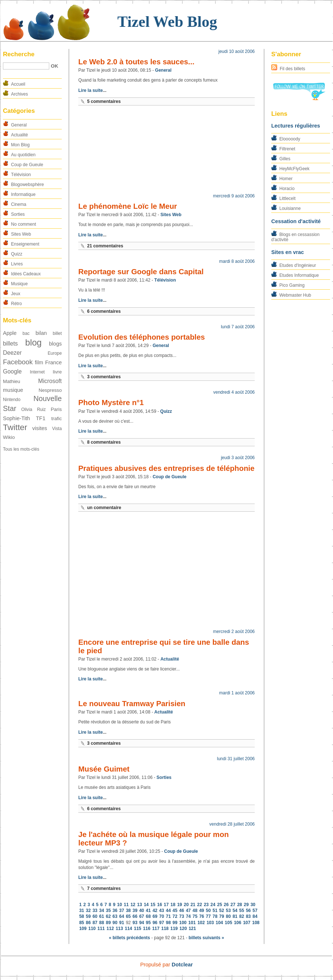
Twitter (15, 427)
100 (183, 923)
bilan (41, 333)
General (19, 125)
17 (166, 905)
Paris (56, 409)
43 (162, 911)
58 (81, 916)
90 (115, 923)
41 (148, 911)
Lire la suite (91, 90)
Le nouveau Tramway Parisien (132, 704)
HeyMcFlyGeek (294, 169)
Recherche (19, 54)
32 (88, 911)
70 (162, 916)
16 (159, 905)
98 (168, 923)
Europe (55, 353)
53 (228, 911)
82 (242, 916)
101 (192, 923)
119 (174, 929)
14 (146, 905)
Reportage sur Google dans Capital (141, 272)
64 (121, 916)
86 (88, 923)
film (39, 362)
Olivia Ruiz (34, 409)
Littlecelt (287, 198)
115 (137, 929)
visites (40, 428)
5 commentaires (104, 101)
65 (128, 916)
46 (182, 911)
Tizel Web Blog (167, 22)
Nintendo (12, 400)
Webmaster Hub (295, 295)
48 (195, 911)
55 (242, 911)
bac (26, 333)
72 (175, 916)
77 (208, 916)
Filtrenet (287, 149)
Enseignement (25, 244)
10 (120, 905)
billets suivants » (206, 938)
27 (233, 905)
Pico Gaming (292, 285)
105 (229, 923)
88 (102, 923)
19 (180, 905)
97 (162, 923)
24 (213, 905)
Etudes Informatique (299, 275)
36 (115, 911)
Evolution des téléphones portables (142, 337)
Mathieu (12, 381)
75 (195, 916)
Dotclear (182, 965)
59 (88, 916)
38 (128, 911)
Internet (37, 372)
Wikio (9, 437)
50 (208, 911)
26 (226, 905)
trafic (56, 419)
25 (220, 905)
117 (156, 929)
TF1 (41, 418)
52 (221, 911)
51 (215, 911)
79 (221, 916)
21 (193, 905)
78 (215, 916)
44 (168, 911)
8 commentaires (104, 442)
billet (57, 333)
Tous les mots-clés (21, 449)
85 (81, 923)
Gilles (285, 159)
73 (182, 916)
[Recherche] (26, 66)
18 (173, 905)
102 (201, 923)
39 (135, 911)
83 (248, 916)
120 (183, 929)
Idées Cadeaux (26, 274)
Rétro (16, 304)
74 (188, 916)
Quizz (17, 254)
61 (102, 916)
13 (139, 905)
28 (239, 905)
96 (155, 923)
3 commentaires (104, 377)
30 (253, 905)
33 (95, 911)
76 (202, 916)
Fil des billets (292, 69)
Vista (57, 429)
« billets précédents (129, 938)
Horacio (287, 189)
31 (81, 911)
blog (33, 342)
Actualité (19, 135)
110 (92, 929)
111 (101, 929)
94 (142, 923)
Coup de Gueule (27, 165)
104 (219, 923)
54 (235, 911)
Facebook (18, 362)
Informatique (23, 194)
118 (165, 929)
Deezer (12, 353)
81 (235, 916)
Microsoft (50, 381)
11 (126, 905)
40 (142, 911)
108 (256, 923)
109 (83, 929)
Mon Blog (20, 145)
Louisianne (290, 208)
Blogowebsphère (27, 185)
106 (237, 923)
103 (210, 923)
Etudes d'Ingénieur (298, 265)
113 (119, 929)
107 (247, 923)
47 (188, 911)
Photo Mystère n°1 (111, 403)
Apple (10, 333)
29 (246, 905)
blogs (55, 344)
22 (199, 905)
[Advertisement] (166, 151)
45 (175, 911)
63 (115, 916)
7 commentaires (104, 888)
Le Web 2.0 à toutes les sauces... (136, 62)
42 (155, 911)
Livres (17, 264)
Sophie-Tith (17, 418)
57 (255, 911)
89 (108, 923)
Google (12, 371)
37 (121, 911)
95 (148, 923)
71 (168, 916)
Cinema (19, 204)
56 (248, 911)
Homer (286, 179)
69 (155, 916)
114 (128, 929)
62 (108, 916)
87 (95, 923)
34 (102, 911)
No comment (24, 224)
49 (202, 911)
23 (206, 905)
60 (95, 916)
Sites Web (21, 234)
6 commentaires (104, 311)
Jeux (16, 294)
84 (255, 916)
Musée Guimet (104, 769)
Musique (19, 284)
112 (110, 929)
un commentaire (104, 508)
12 (133, 905)
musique (13, 390)
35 (108, 911)
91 (121, 923)
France (53, 362)
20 (186, 905)
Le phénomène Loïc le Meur (128, 206)
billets (10, 344)
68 (148, 916)
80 (228, 916)
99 (175, 923)
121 (192, 929)
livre (57, 372)
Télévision (21, 175)
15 (153, 905)
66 (135, 916)
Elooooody (290, 139)
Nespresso (50, 390)
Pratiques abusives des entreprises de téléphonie (166, 468)
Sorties (18, 214)
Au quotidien (23, 155)
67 (142, 916)
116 (147, 929)
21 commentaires (105, 246)
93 (135, 923)
